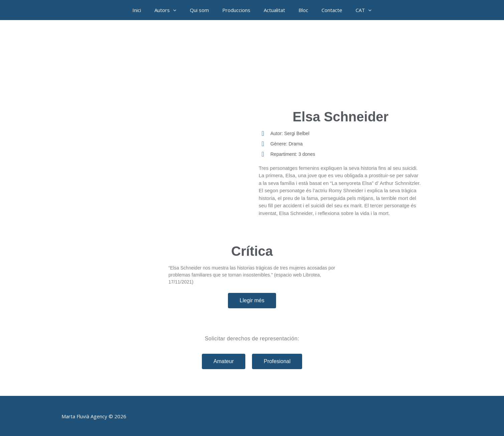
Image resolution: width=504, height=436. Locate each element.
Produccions (236, 10)
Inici (137, 10)
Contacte (332, 10)
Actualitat (274, 10)
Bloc (303, 10)
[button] (176, 10)
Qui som (199, 10)
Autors (169, 10)
